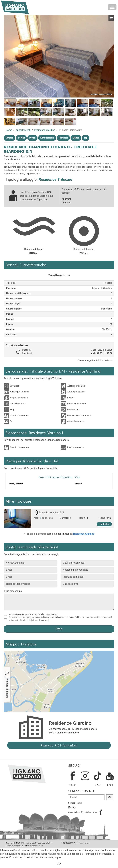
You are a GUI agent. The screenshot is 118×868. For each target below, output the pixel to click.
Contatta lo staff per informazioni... (84, 812)
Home (9, 130)
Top (86, 138)
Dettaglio (104, 524)
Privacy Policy (83, 843)
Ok (110, 797)
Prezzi (32, 138)
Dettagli (10, 138)
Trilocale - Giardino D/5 (51, 513)
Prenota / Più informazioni (59, 745)
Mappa (76, 138)
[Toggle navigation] (112, 7)
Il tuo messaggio (13, 591)
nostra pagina (54, 858)
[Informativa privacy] (40, 620)
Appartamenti (23, 130)
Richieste (63, 138)
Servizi (21, 138)
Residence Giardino (45, 130)
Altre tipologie (47, 138)
